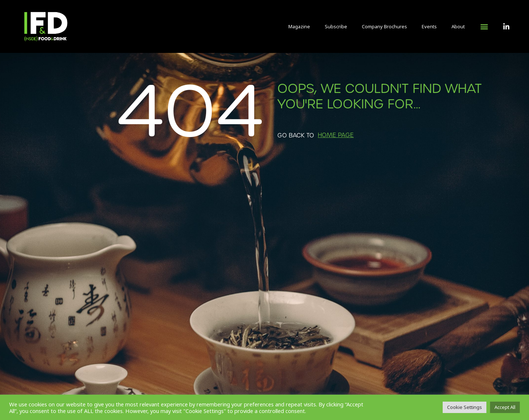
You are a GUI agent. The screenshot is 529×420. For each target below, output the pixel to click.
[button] (484, 27)
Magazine (299, 26)
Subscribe (336, 26)
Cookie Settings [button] (465, 407)
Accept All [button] (505, 407)
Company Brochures (384, 26)
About (458, 26)
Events (429, 26)
